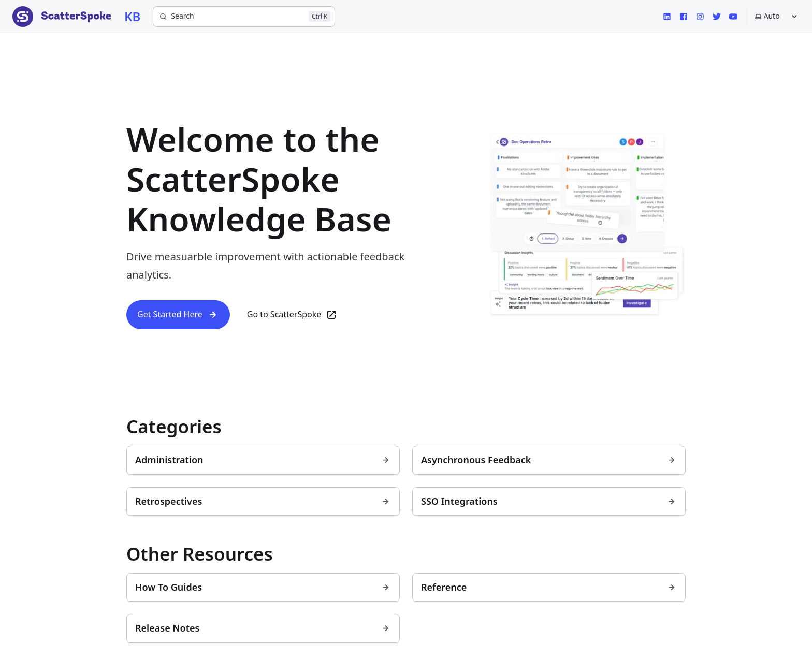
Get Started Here (178, 315)
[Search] (244, 17)
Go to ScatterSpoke (293, 315)
